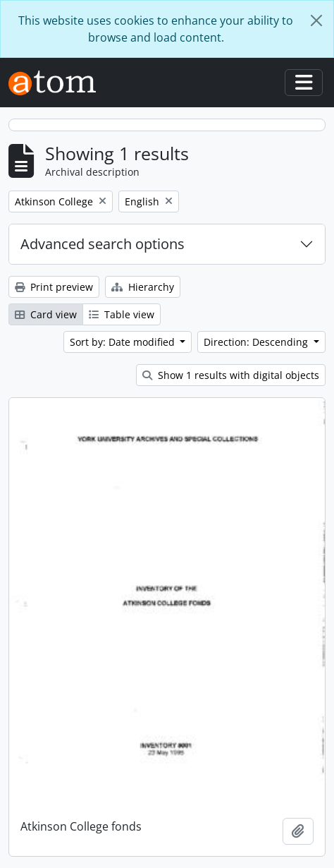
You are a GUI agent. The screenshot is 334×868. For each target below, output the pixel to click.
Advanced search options (103, 244)
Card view (46, 314)
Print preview (54, 287)
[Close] (316, 20)
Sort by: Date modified (124, 342)
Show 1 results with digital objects (231, 375)
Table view (122, 314)
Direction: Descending (257, 342)
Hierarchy (143, 287)
